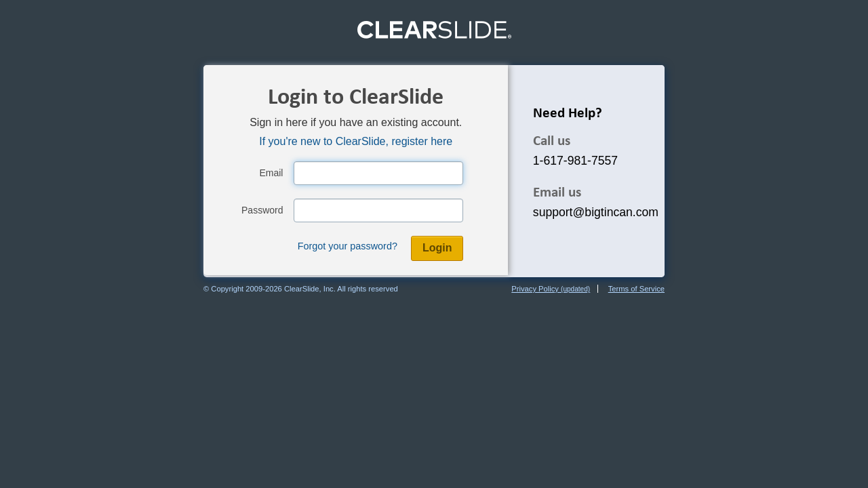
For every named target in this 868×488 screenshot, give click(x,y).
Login (437, 248)
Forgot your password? (348, 246)
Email (271, 173)
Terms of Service (636, 289)
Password (262, 210)
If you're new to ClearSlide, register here (356, 141)
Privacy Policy (551, 289)
